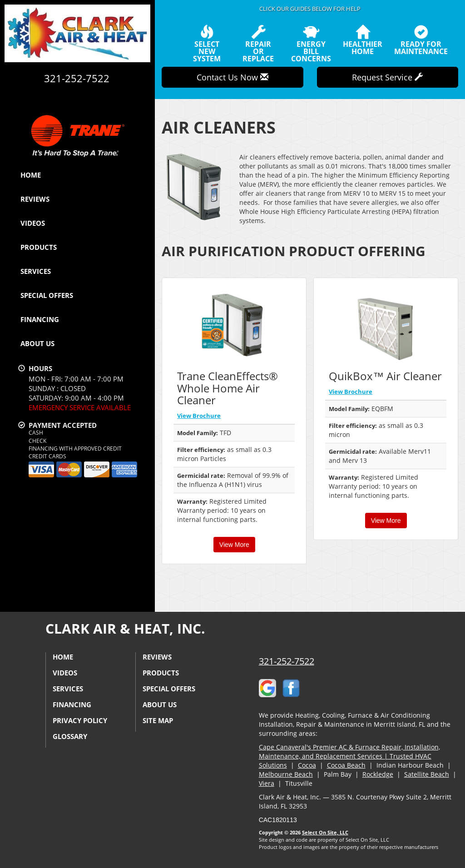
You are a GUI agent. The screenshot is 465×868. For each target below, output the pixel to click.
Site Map (158, 720)
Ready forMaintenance (421, 40)
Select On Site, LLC (325, 832)
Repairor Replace (258, 44)
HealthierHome (363, 40)
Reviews (35, 199)
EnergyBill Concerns (311, 44)
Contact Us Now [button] (232, 77)
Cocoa (307, 765)
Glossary (70, 736)
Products (39, 247)
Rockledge (378, 774)
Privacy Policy (80, 720)
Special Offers (47, 295)
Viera (267, 783)
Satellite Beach (427, 774)
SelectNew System (207, 44)
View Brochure (199, 416)
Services (36, 271)
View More (234, 545)
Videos (33, 223)
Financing (40, 319)
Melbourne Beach (286, 774)
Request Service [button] (387, 77)
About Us (37, 343)
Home (31, 175)
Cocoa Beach (346, 765)
